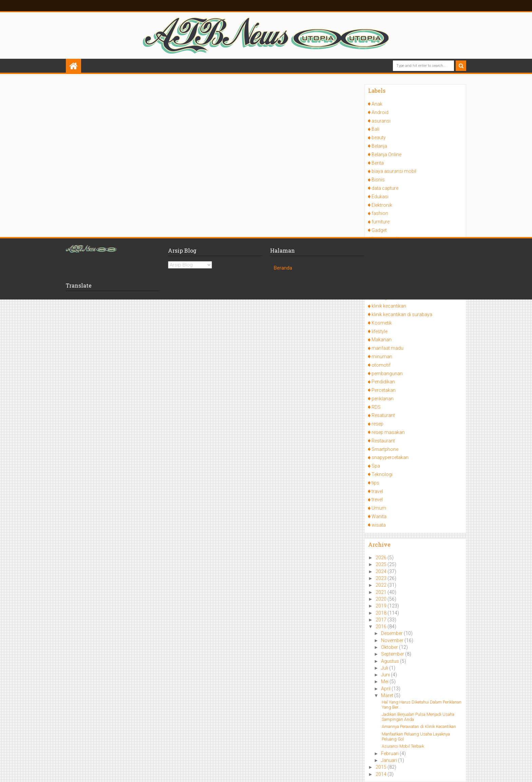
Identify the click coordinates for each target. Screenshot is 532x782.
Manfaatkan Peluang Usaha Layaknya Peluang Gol (416, 736)
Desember (392, 633)
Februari (390, 753)
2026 (382, 558)
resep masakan (388, 432)
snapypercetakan (390, 457)
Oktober (390, 647)
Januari (389, 760)
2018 (382, 613)
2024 (382, 571)
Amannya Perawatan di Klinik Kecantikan (419, 726)
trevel (377, 499)
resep (377, 424)
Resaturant (383, 415)
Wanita (379, 516)
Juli (385, 668)
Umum (379, 508)
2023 (382, 578)
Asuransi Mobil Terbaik (403, 746)
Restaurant (383, 441)
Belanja (379, 146)
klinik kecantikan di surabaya (402, 314)
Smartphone (385, 449)
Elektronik (382, 205)
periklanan (383, 399)
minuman (382, 357)
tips (375, 483)
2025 (382, 564)
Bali (375, 129)
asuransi (381, 121)
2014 (382, 774)
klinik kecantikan (389, 306)
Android (380, 112)
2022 (382, 585)
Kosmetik (382, 323)
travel (377, 491)
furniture (381, 222)
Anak (377, 104)
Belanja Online (386, 154)
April (386, 689)
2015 (382, 767)
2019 (382, 606)
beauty (379, 138)
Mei (385, 681)
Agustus (391, 661)
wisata (379, 525)
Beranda (283, 268)
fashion (380, 213)
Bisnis (378, 180)
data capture (385, 188)
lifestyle (379, 331)
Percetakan (384, 390)
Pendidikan (383, 382)
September (393, 654)
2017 (382, 620)
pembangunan (387, 374)
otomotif (381, 365)
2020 (382, 599)
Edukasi (380, 197)
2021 (382, 592)
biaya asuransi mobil (394, 171)
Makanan (382, 340)
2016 (382, 626)
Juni (386, 675)
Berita (378, 163)
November (393, 640)
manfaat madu (387, 348)
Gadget (379, 230)
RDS (376, 407)
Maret (388, 695)
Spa (376, 466)
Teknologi (382, 474)
